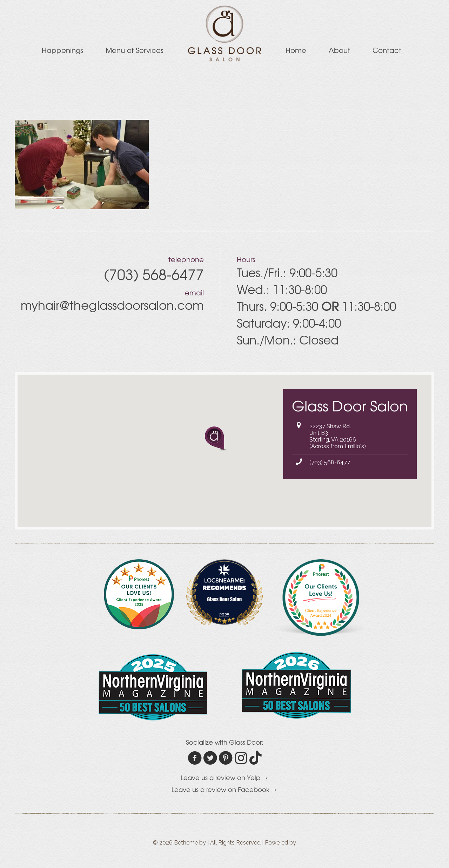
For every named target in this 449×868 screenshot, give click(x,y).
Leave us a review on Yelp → (224, 777)
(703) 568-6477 (330, 462)
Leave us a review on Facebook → (224, 789)
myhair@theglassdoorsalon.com (112, 305)
